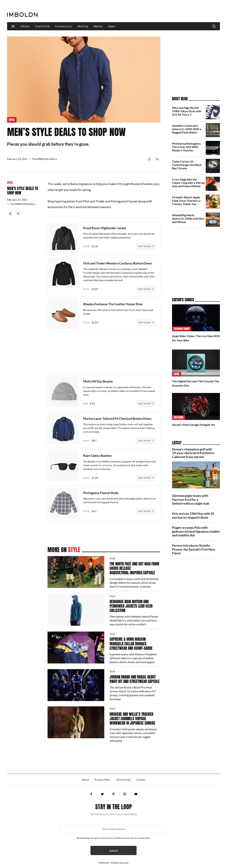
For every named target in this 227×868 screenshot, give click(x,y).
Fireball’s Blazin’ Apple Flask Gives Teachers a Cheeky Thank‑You (186, 201)
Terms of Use (123, 780)
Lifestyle (25, 26)
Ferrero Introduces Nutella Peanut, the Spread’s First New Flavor (194, 549)
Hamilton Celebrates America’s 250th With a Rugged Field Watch (187, 129)
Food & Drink (42, 26)
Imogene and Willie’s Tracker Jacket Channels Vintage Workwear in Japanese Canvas (132, 719)
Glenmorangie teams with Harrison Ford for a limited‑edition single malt (191, 499)
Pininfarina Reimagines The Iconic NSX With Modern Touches (186, 147)
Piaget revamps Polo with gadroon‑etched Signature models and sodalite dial (196, 531)
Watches (98, 26)
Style (12, 120)
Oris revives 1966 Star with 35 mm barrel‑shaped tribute (193, 515)
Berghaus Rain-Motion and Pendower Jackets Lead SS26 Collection (131, 606)
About (85, 780)
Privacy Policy (103, 780)
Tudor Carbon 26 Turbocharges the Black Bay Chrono (187, 165)
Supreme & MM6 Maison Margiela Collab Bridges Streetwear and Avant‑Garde (131, 644)
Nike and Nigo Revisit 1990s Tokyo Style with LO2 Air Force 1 (187, 111)
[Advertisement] (155, 11)
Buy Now (144, 246)
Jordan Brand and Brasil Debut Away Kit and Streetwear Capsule (135, 679)
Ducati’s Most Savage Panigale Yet (193, 425)
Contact (141, 780)
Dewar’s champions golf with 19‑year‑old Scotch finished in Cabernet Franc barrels (193, 453)
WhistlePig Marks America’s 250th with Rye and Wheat (188, 218)
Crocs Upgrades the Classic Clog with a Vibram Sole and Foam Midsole (188, 183)
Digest (112, 26)
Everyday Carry (64, 26)
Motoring (83, 26)
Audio (177, 374)
